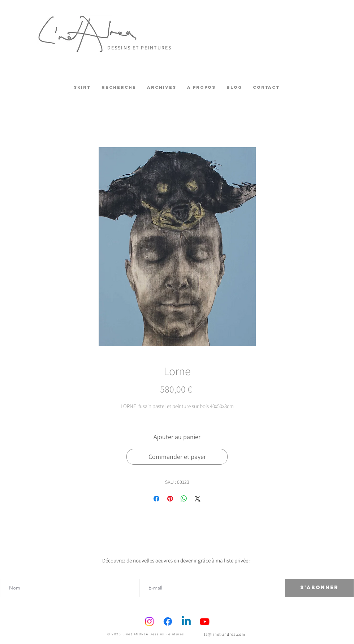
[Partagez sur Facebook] (156, 499)
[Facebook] (168, 621)
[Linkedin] (186, 621)
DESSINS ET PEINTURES (139, 48)
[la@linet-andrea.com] (225, 634)
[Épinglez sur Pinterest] (170, 499)
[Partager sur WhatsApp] (184, 499)
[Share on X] (198, 499)
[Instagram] (149, 621)
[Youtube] (205, 621)
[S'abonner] (319, 588)
